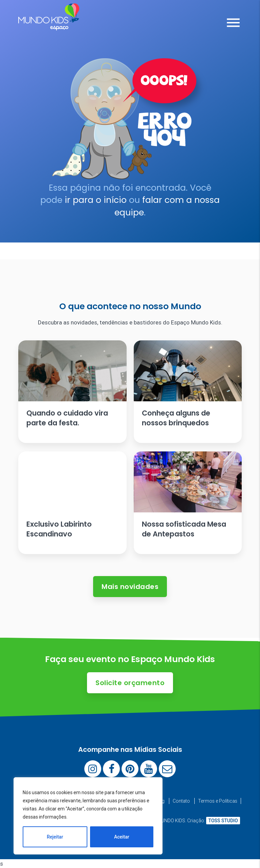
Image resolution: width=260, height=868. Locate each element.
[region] (88, 816)
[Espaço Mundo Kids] (49, 25)
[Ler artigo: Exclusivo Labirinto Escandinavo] (72, 503)
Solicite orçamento (130, 683)
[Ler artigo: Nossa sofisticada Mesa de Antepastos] (188, 503)
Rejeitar (55, 837)
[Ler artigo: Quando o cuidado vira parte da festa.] (72, 392)
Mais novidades (130, 587)
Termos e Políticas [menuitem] (218, 801)
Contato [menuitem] (181, 801)
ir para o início (96, 200)
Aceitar (122, 837)
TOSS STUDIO (223, 821)
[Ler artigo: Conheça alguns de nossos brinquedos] (188, 392)
